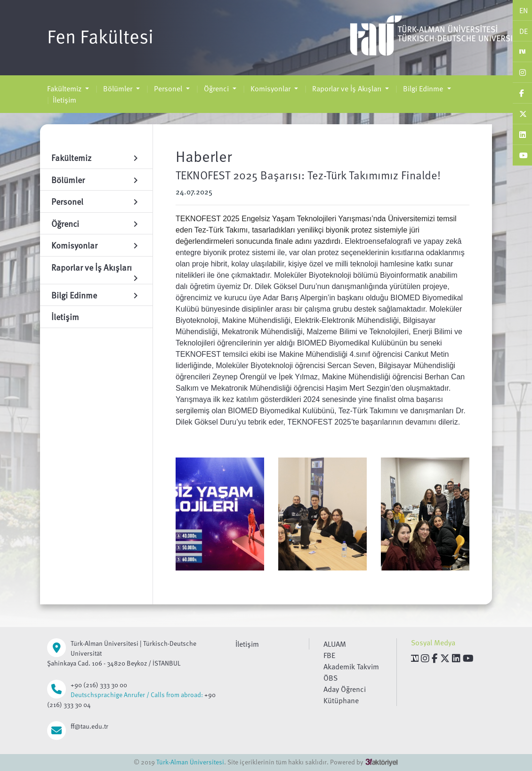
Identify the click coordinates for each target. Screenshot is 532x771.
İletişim (64, 100)
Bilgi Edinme (423, 88)
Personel (168, 88)
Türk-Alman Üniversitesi (190, 762)
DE (524, 31)
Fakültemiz (65, 88)
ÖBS (330, 678)
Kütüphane (341, 700)
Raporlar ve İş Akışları (347, 88)
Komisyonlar (270, 88)
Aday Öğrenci (345, 689)
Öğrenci (216, 88)
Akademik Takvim (351, 667)
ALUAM (335, 644)
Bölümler (118, 88)
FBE (329, 655)
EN (524, 10)
